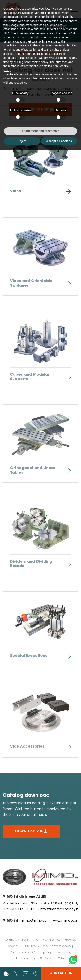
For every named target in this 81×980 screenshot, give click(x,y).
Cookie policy (42, 953)
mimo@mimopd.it (35, 921)
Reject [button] (22, 141)
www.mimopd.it (65, 921)
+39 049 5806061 (23, 909)
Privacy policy (19, 953)
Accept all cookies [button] (59, 141)
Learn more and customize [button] (40, 131)
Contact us (61, 973)
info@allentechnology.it (59, 909)
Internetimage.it (28, 959)
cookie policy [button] (40, 62)
